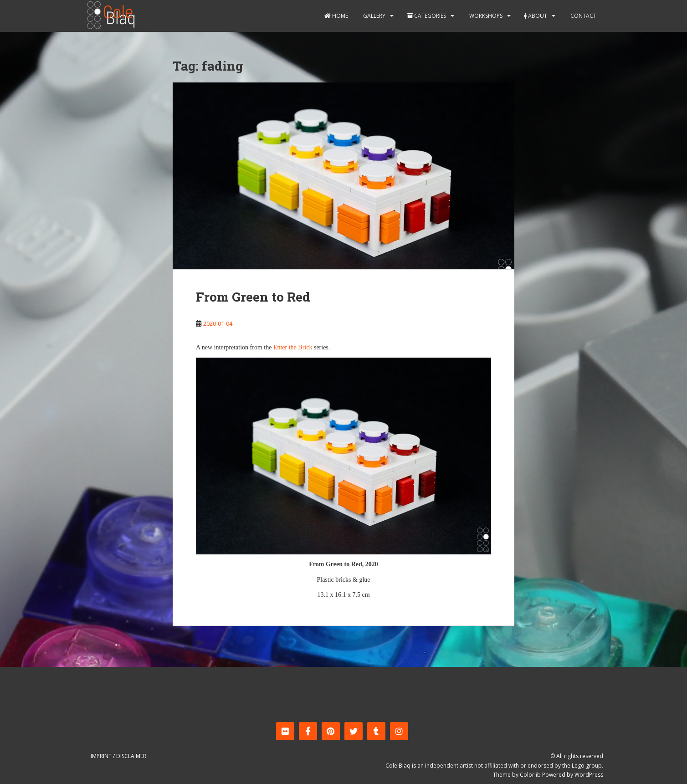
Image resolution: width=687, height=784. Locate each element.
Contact (583, 16)
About (536, 16)
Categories (427, 16)
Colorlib (530, 775)
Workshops (485, 16)
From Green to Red (253, 297)
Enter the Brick (293, 347)
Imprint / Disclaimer (118, 756)
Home (336, 16)
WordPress (589, 775)
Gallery (374, 16)
